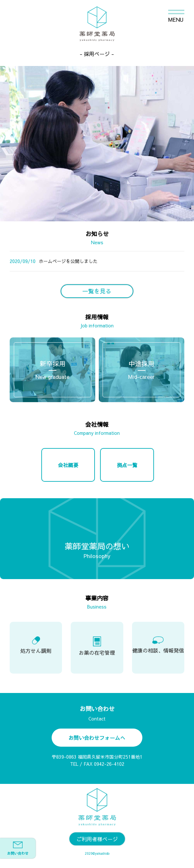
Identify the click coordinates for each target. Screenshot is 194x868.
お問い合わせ (18, 849)
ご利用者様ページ (97, 839)
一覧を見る (97, 291)
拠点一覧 (127, 465)
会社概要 (68, 465)
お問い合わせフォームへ (97, 738)
